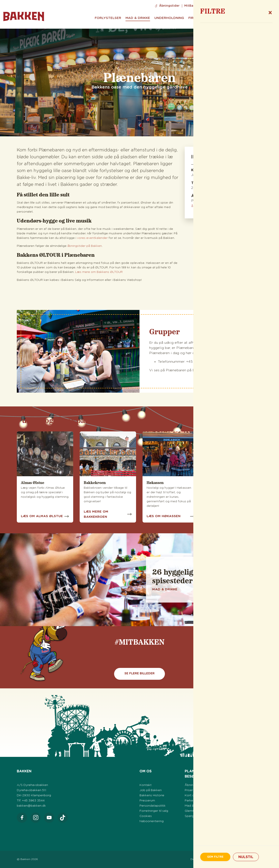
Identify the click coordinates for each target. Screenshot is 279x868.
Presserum (147, 801)
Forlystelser (108, 18)
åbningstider (202, 206)
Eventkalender (241, 785)
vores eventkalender (93, 238)
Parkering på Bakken (200, 801)
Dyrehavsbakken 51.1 (31, 790)
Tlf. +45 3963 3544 (31, 801)
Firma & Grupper (204, 18)
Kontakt (146, 785)
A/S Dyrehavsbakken (32, 785)
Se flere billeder (139, 674)
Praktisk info (250, 18)
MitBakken (192, 6)
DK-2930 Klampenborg (34, 795)
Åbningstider (169, 6)
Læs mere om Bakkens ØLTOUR (99, 272)
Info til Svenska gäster (251, 6)
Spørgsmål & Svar (198, 816)
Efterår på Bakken (243, 801)
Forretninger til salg (154, 811)
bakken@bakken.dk (31, 806)
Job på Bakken (217, 6)
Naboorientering (152, 821)
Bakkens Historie (152, 795)
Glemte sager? (196, 811)
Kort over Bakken (198, 795)
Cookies (146, 816)
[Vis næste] (253, 651)
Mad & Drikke (138, 18)
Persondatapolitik (153, 806)
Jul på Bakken (240, 806)
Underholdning (169, 18)
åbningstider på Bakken (85, 246)
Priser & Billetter (197, 790)
